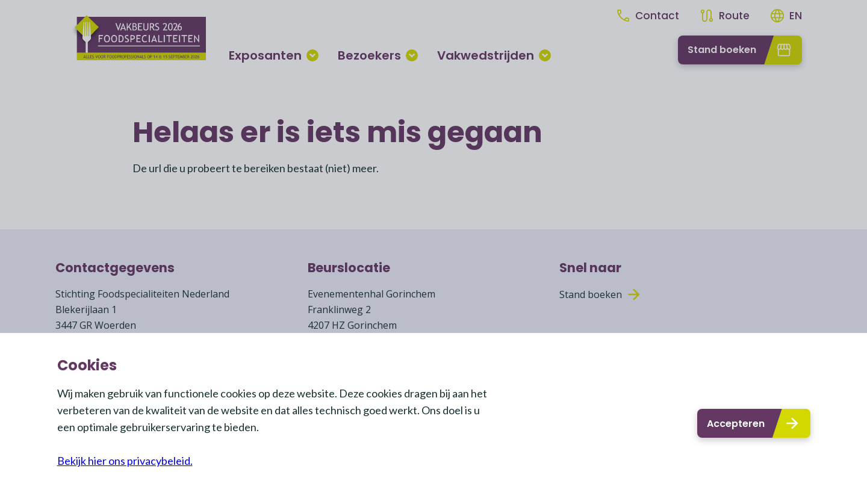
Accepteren (754, 423)
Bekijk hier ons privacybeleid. (125, 461)
